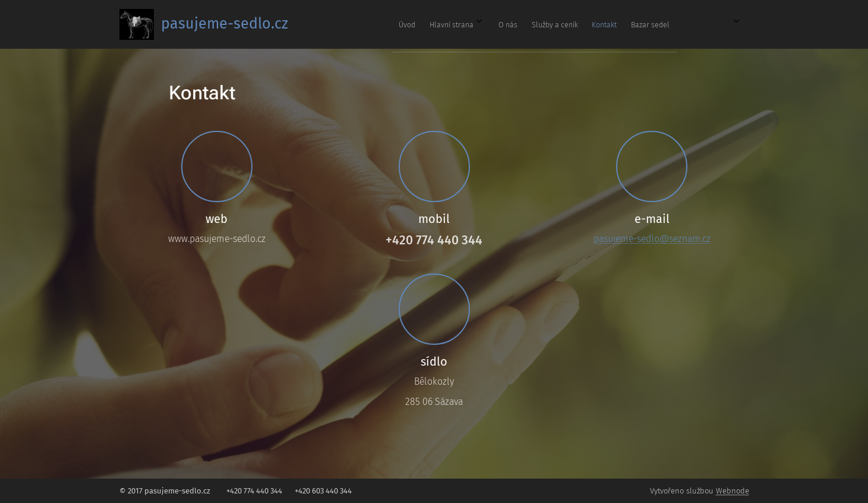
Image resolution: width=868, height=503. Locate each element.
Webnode (733, 491)
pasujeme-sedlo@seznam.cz (651, 239)
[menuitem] (551, 24)
